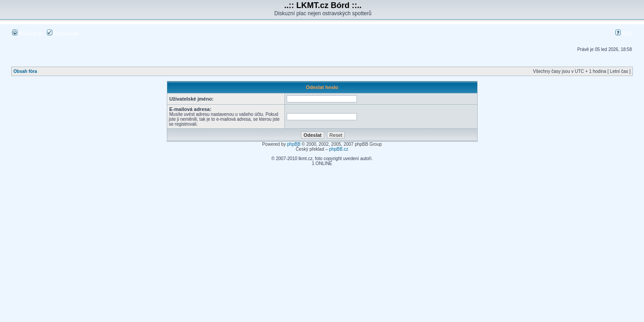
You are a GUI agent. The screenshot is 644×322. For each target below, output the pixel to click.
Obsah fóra (25, 71)
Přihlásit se (28, 34)
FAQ (624, 34)
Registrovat (63, 34)
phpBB (294, 144)
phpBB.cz (339, 149)
